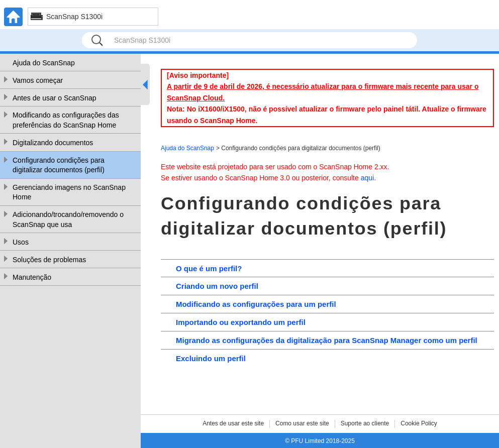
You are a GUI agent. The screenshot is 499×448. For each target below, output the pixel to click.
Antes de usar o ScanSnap (55, 98)
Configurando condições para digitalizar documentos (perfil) (59, 165)
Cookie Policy (419, 423)
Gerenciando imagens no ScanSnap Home (69, 192)
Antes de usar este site (233, 423)
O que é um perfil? (209, 268)
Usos (21, 242)
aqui (367, 178)
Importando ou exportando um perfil (241, 322)
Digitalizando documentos (53, 143)
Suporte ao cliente (365, 423)
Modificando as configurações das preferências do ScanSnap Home (66, 120)
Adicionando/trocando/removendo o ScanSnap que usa (68, 219)
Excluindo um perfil (211, 358)
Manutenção (32, 277)
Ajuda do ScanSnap (44, 63)
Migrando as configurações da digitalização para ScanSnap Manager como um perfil (327, 340)
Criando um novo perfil (217, 286)
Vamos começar (38, 80)
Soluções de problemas (49, 260)
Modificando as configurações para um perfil (256, 304)
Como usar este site (302, 423)
